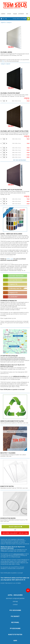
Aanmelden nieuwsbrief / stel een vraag (15, 533)
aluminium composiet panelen (15, 598)
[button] (1, 19)
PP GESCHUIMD (15, 628)
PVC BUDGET (15, 616)
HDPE (15, 641)
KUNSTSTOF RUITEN (15, 635)
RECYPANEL (15, 622)
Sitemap (15, 601)
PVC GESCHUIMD (15, 610)
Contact (15, 604)
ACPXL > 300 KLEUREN (15, 595)
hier (3, 61)
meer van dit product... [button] (21, 160)
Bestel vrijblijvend (15, 527)
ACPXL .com (10, 259)
